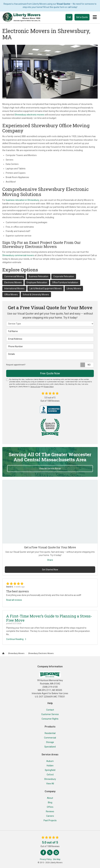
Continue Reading (16, 639)
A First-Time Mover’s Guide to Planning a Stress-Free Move (49, 618)
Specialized (50, 747)
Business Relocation (39, 276)
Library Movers (74, 289)
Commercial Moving (14, 276)
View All (50, 784)
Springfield (50, 770)
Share (50, 560)
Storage (50, 742)
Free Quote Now (50, 373)
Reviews (50, 811)
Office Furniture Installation (65, 282)
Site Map (57, 859)
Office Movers (11, 295)
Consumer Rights (50, 719)
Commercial (50, 738)
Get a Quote (82, 17)
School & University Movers (36, 295)
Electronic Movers (13, 282)
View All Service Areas (50, 469)
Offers (50, 807)
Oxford (50, 775)
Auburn (50, 761)
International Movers (14, 289)
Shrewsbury (50, 779)
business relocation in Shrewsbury (22, 200)
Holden (50, 766)
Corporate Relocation (64, 276)
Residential (50, 733)
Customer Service (50, 714)
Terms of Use (35, 387)
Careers (50, 816)
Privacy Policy (49, 387)
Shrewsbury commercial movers (18, 255)
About (50, 798)
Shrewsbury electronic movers (30, 115)
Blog (50, 802)
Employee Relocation (37, 282)
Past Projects (50, 820)
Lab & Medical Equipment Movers (46, 289)
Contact (50, 710)
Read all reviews (14, 600)
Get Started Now (50, 570)
